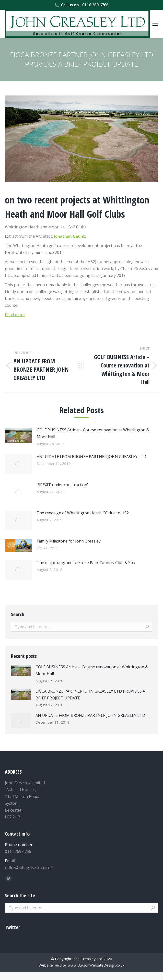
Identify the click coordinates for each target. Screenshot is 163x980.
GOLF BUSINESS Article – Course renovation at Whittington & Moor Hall (93, 433)
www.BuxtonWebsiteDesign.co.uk (96, 965)
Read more (15, 315)
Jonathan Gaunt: (70, 236)
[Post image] (18, 435)
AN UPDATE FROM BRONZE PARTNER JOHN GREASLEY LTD (92, 457)
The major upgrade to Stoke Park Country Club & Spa (86, 563)
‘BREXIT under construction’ (62, 485)
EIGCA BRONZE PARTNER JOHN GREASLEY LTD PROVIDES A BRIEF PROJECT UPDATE (90, 695)
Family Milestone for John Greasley (69, 541)
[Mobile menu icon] (155, 24)
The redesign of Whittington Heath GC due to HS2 (83, 513)
